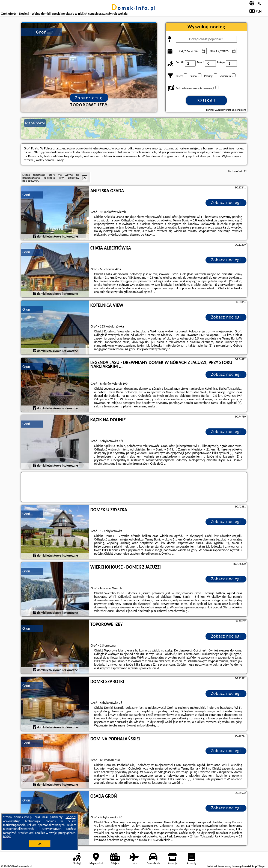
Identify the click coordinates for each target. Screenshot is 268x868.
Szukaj (206, 101)
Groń (26, 195)
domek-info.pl (134, 8)
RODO (7, 837)
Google (71, 817)
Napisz (263, 866)
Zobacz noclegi (226, 202)
